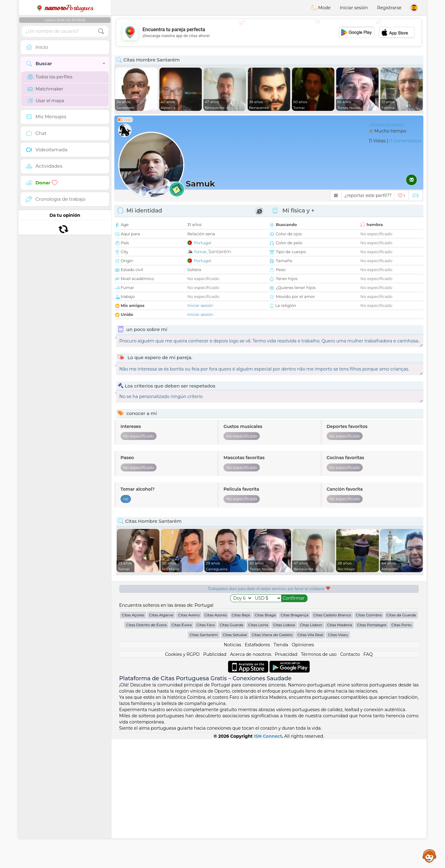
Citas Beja (241, 744)
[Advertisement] (269, 32)
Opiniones (303, 774)
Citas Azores (216, 744)
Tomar (200, 252)
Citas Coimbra (369, 744)
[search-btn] (101, 31)
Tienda (281, 774)
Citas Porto (401, 754)
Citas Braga (265, 744)
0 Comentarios (405, 141)
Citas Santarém (204, 763)
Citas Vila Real (310, 763)
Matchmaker (45, 89)
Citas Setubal (235, 763)
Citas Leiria (258, 754)
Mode (321, 8)
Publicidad (215, 783)
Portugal (203, 243)
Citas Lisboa (284, 754)
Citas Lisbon (311, 754)
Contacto (350, 783)
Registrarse (389, 8)
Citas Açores (133, 744)
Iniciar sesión (354, 8)
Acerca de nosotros (251, 783)
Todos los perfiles (50, 77)
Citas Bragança (295, 744)
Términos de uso (319, 783)
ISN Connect (268, 865)
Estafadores (257, 774)
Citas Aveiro (189, 744)
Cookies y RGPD (182, 783)
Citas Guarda (232, 754)
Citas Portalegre (372, 754)
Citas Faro (206, 754)
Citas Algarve (161, 744)
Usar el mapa (46, 101)
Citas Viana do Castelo (272, 763)
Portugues (65, 8)
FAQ (368, 783)
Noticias (232, 774)
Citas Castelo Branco (332, 744)
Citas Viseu (338, 763)
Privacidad (286, 783)
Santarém (220, 252)
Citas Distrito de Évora (146, 754)
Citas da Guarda (401, 744)
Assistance (430, 856)
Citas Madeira (339, 754)
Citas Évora (182, 754)
